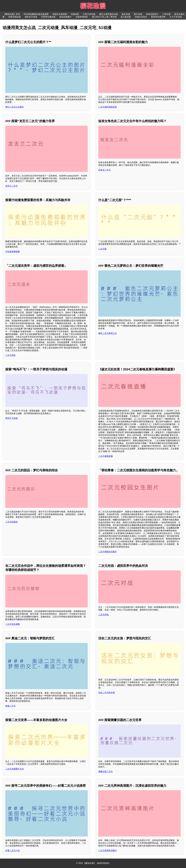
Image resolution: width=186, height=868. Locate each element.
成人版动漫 (126, 17)
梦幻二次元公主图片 (15, 107)
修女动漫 (126, 14)
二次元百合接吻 (13, 624)
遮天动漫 (138, 14)
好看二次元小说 (13, 851)
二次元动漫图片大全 (15, 769)
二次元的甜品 (11, 522)
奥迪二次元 (10, 706)
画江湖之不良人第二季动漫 (104, 17)
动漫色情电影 (82, 17)
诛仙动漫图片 (65, 17)
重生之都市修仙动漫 (109, 14)
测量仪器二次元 (106, 772)
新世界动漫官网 (158, 17)
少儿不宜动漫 (176, 17)
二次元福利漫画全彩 (108, 107)
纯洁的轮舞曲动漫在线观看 (36, 14)
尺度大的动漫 (89, 14)
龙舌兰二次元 (11, 186)
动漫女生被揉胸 (60, 14)
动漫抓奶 (75, 14)
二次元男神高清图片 (108, 851)
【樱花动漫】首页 (12, 14)
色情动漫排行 (152, 14)
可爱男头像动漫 (48, 17)
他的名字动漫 (31, 17)
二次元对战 (103, 615)
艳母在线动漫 (15, 17)
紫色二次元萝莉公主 (108, 333)
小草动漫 (166, 14)
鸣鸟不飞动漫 (11, 418)
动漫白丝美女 (141, 17)
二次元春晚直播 (106, 456)
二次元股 (102, 249)
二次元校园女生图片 (108, 552)
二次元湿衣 (10, 355)
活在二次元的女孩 (107, 693)
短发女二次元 (104, 170)
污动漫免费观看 (13, 252)
